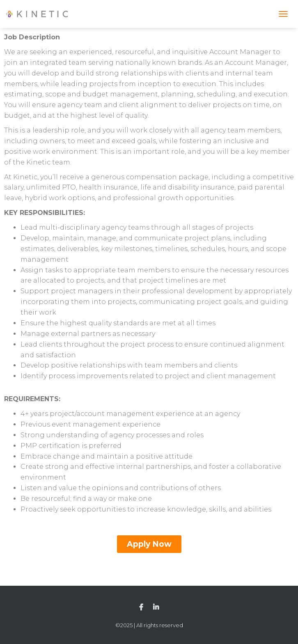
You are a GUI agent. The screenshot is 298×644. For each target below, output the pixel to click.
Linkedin (156, 607)
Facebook (141, 607)
